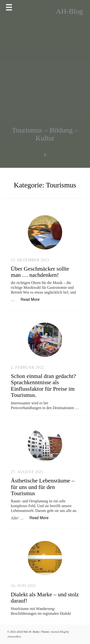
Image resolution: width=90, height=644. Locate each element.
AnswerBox (14, 637)
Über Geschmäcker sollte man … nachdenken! (40, 272)
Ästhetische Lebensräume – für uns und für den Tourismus (43, 487)
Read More (33, 299)
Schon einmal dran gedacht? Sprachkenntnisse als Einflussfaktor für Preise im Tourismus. (43, 386)
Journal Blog (58, 632)
